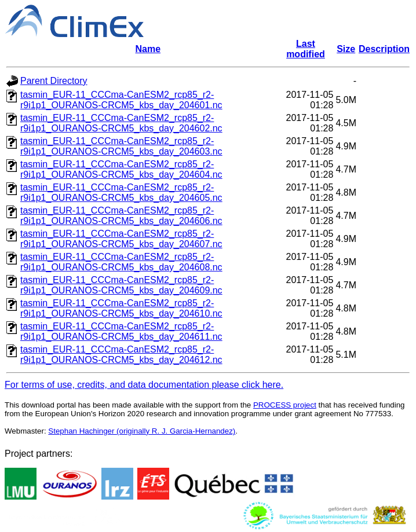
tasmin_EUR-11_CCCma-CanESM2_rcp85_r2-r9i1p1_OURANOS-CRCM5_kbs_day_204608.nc (121, 262)
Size (346, 49)
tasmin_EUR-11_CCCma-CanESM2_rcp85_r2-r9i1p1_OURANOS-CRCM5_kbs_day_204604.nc (121, 169)
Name (148, 49)
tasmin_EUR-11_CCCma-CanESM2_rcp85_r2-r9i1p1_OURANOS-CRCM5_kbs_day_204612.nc (121, 355)
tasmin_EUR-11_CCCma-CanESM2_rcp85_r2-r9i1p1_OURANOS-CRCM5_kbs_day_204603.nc (121, 146)
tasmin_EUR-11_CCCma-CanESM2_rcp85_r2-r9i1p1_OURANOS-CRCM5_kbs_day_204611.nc (121, 331)
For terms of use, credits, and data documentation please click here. (144, 385)
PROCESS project (285, 405)
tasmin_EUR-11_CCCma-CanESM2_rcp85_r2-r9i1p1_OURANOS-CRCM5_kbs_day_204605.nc (121, 192)
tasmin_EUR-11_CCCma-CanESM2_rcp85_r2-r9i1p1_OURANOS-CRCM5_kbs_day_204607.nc (121, 239)
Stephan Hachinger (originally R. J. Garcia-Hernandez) (142, 431)
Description (384, 49)
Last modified (306, 49)
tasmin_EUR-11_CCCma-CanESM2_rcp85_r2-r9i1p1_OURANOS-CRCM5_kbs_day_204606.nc (121, 216)
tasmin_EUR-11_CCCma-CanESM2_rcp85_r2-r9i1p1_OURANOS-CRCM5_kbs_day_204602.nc (121, 123)
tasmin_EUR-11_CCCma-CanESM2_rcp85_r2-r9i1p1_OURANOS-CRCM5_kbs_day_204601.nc (121, 100)
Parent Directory (54, 81)
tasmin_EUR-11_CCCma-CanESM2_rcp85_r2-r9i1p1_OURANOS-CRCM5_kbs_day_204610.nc (121, 308)
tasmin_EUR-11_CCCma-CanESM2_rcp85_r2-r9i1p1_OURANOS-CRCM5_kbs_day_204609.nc (121, 285)
